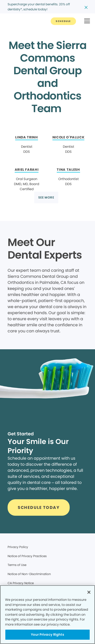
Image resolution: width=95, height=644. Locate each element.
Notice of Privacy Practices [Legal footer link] (27, 556)
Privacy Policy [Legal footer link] (18, 547)
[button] (87, 21)
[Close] (89, 592)
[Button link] (63, 21)
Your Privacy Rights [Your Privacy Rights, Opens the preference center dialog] (47, 635)
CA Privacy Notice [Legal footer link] (21, 583)
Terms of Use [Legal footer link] (17, 565)
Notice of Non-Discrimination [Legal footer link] (29, 574)
